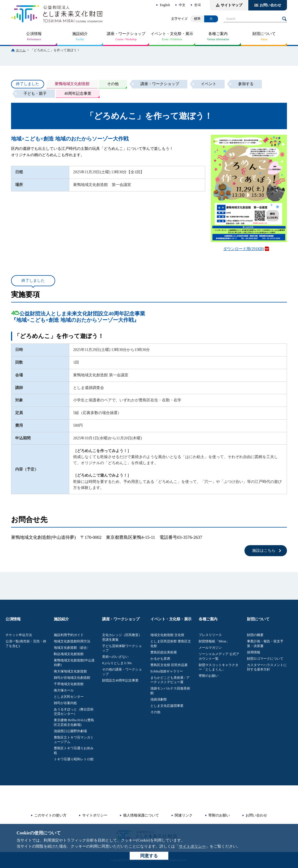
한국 (198, 5)
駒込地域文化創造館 (69, 654)
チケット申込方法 (19, 635)
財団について (264, 34)
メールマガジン (210, 648)
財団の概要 (255, 635)
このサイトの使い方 (50, 815)
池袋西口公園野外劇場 (70, 731)
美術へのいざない (115, 657)
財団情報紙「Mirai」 (214, 641)
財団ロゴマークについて (265, 659)
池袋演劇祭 (159, 699)
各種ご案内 (218, 34)
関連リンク (184, 815)
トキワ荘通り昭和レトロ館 (74, 759)
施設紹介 (80, 34)
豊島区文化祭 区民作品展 (169, 665)
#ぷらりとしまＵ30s (117, 663)
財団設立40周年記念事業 (120, 680)
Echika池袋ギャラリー (167, 671)
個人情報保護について (141, 815)
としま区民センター (69, 697)
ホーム (21, 50)
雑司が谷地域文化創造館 (72, 678)
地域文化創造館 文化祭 (167, 635)
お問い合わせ (270, 5)
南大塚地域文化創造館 (70, 671)
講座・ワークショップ (126, 34)
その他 (155, 712)
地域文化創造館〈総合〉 (72, 648)
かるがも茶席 (160, 659)
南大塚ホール (64, 690)
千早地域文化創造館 (69, 684)
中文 (182, 5)
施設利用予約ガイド (69, 635)
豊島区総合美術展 (164, 652)
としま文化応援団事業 (167, 706)
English (165, 5)
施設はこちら (264, 551)
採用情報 (254, 652)
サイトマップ (232, 5)
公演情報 (34, 34)
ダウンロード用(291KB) (244, 249)
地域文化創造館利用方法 (72, 641)
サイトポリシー (192, 846)
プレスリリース (210, 635)
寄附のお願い (209, 676)
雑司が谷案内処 (65, 703)
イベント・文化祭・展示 (172, 34)
